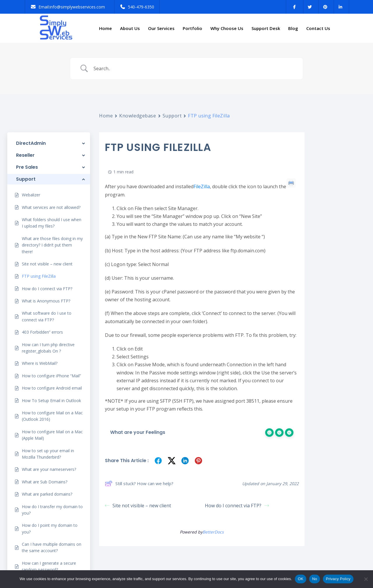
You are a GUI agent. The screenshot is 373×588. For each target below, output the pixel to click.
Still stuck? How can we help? (139, 483)
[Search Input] (194, 69)
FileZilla (202, 186)
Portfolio (192, 28)
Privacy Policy (338, 579)
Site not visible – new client (138, 506)
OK (301, 579)
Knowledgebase (138, 116)
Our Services (161, 28)
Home (105, 28)
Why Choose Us (227, 28)
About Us (130, 28)
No (315, 579)
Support (172, 116)
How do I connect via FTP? (237, 506)
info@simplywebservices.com (77, 7)
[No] (366, 579)
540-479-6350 (141, 7)
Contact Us (318, 28)
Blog (293, 28)
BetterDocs (213, 532)
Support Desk (266, 28)
